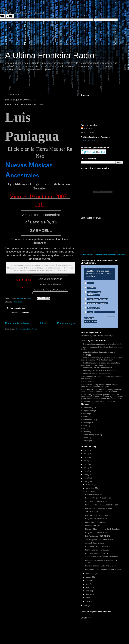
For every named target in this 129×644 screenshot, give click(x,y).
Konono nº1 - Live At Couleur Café (99, 498)
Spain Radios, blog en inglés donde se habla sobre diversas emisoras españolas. (100, 386)
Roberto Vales (86, 140)
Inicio (43, 323)
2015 (86, 454)
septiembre (90, 574)
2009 (86, 475)
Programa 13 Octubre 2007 (96, 533)
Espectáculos (88, 411)
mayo (88, 587)
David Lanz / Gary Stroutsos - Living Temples (103, 569)
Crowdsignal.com (91, 321)
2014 (86, 457)
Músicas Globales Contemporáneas (97, 374)
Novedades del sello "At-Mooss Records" (101, 505)
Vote (111, 321)
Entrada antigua (66, 323)
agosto (89, 577)
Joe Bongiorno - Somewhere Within (99, 540)
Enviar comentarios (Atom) (27, 329)
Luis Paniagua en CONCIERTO (98, 536)
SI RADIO (87, 355)
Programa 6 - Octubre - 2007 (97, 553)
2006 (86, 606)
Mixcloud (123, 255)
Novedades (88, 420)
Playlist (86, 423)
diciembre (90, 485)
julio (88, 580)
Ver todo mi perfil (88, 132)
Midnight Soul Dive (93, 526)
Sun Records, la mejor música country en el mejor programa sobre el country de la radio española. (102, 391)
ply (84, 429)
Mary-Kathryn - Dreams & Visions (98, 508)
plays (85, 426)
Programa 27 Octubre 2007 (96, 501)
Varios (86, 438)
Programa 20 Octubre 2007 (96, 519)
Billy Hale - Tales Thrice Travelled (98, 515)
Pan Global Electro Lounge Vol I (98, 546)
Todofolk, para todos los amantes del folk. (100, 402)
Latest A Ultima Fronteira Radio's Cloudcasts (99, 255)
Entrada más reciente (17, 323)
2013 (86, 461)
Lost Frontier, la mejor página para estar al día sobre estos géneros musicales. (100, 364)
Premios (86, 432)
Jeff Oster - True (92, 512)
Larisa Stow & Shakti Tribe (96, 522)
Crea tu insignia (97, 140)
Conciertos (18, 302)
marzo (88, 594)
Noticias (86, 417)
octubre (89, 491)
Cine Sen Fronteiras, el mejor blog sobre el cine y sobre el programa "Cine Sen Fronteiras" (102, 359)
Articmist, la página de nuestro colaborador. (100, 352)
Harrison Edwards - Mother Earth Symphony (103, 529)
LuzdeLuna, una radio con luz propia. (98, 368)
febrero (89, 598)
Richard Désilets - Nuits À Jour (97, 550)
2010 (86, 471)
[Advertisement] (54, 82)
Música (86, 414)
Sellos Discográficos (91, 435)
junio (88, 584)
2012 (86, 464)
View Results (89, 318)
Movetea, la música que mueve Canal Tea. (100, 371)
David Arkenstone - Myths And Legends (101, 566)
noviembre (90, 488)
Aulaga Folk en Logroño (95, 543)
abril (88, 591)
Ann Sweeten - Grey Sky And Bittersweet (101, 557)
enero (88, 601)
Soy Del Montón (90, 382)
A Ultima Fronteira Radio (50, 55)
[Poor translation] (10, 16)
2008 (86, 478)
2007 (86, 481)
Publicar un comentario (20, 312)
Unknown (88, 128)
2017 (86, 450)
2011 (86, 468)
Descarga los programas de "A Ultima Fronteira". (103, 344)
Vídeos (86, 441)
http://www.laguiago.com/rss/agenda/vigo (97, 335)
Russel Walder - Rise (94, 494)
